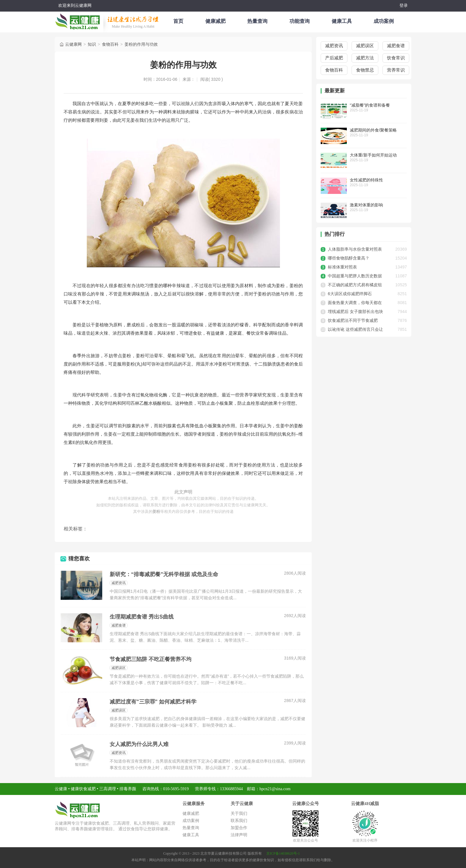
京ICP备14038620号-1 (283, 853)
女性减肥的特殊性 (366, 180)
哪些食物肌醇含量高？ (349, 258)
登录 (404, 5)
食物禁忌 (365, 70)
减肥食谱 (119, 625)
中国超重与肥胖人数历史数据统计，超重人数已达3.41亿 (355, 277)
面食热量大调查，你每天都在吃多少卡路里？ (355, 304)
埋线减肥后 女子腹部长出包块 (355, 312)
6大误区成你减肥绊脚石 (350, 294)
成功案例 (384, 21)
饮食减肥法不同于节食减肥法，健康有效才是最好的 (353, 321)
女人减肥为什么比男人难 (139, 744)
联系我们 (239, 821)
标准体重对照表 (342, 267)
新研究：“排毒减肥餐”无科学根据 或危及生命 (164, 574)
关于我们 (239, 814)
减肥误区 (119, 668)
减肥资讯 (119, 583)
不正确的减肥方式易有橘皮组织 (355, 286)
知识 (92, 43)
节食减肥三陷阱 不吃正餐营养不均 (151, 659)
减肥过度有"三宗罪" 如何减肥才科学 (153, 702)
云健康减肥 (79, 20)
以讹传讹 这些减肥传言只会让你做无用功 (355, 330)
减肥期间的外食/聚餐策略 (373, 130)
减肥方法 (365, 58)
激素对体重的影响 (366, 205)
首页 (178, 21)
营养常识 (396, 70)
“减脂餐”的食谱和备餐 (370, 105)
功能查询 (300, 21)
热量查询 (257, 21)
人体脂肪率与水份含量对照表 (355, 249)
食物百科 (110, 43)
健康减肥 (215, 21)
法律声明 (239, 835)
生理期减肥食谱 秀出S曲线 (142, 617)
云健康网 (70, 43)
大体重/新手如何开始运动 (373, 155)
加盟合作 (239, 828)
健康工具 (342, 21)
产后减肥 (334, 58)
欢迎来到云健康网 (75, 5)
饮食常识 (396, 58)
